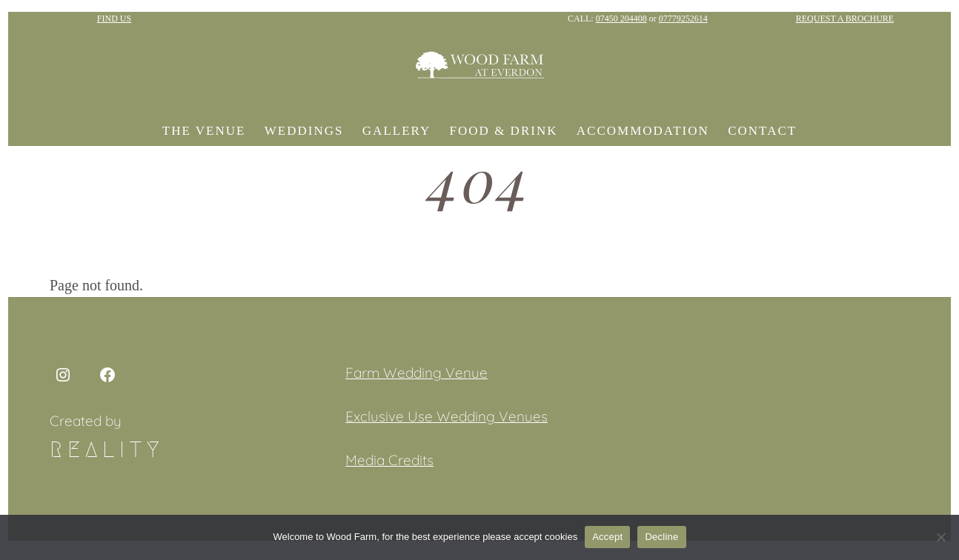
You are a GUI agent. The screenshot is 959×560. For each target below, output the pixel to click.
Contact (762, 131)
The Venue (204, 131)
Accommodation (643, 131)
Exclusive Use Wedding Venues (447, 416)
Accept (607, 537)
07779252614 (683, 19)
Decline (661, 537)
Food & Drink (504, 131)
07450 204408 (621, 19)
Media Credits (389, 460)
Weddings (304, 131)
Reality (107, 450)
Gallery (396, 131)
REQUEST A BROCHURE (845, 19)
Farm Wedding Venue (417, 373)
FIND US (114, 19)
